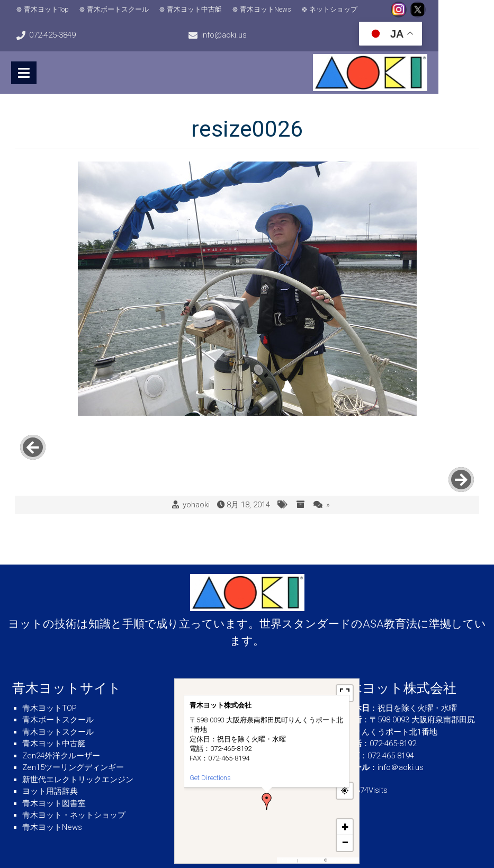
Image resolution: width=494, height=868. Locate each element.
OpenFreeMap (311, 829)
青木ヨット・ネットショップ (74, 783)
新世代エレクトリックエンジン (78, 747)
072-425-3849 (453, 10)
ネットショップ (334, 9)
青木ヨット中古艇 (195, 9)
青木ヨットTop (47, 9)
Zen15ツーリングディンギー (73, 736)
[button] (267, 769)
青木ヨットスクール (58, 700)
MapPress (288, 829)
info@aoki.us (53, 35)
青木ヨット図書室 (54, 771)
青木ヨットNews (267, 9)
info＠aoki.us (401, 736)
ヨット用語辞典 (50, 759)
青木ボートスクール (119, 9)
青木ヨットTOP (50, 676)
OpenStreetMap (342, 829)
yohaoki (196, 473)
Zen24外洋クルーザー (61, 723)
